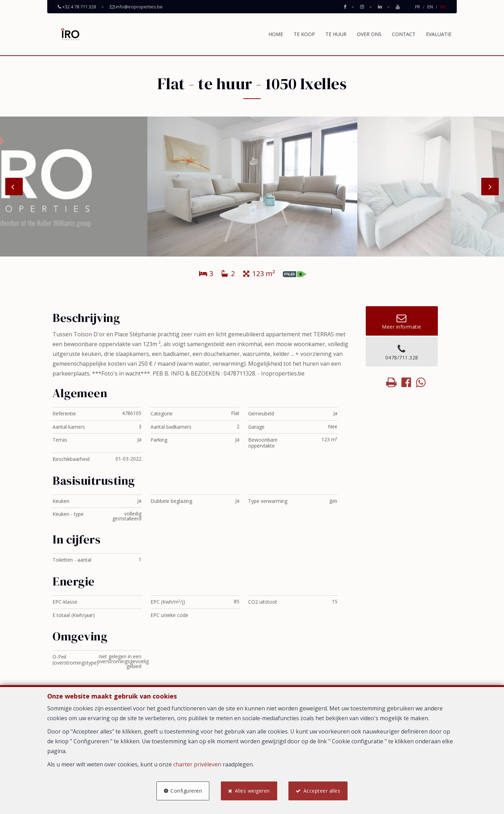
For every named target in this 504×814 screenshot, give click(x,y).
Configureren (186, 790)
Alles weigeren (252, 790)
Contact (404, 34)
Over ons (369, 34)
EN (430, 7)
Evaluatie (439, 34)
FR (418, 7)
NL (443, 7)
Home (276, 34)
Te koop (304, 34)
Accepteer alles (322, 790)
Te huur (336, 34)
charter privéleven (197, 764)
